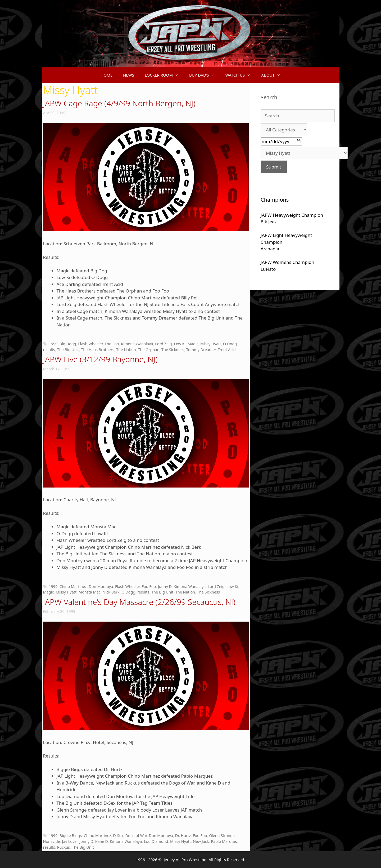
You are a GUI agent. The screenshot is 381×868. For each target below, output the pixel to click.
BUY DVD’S (205, 75)
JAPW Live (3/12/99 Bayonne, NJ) (100, 359)
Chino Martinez (73, 586)
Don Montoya (101, 586)
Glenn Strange (222, 836)
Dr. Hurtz (183, 836)
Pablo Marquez (224, 841)
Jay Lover (70, 841)
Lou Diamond (156, 841)
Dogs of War (136, 836)
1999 (53, 344)
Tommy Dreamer (201, 350)
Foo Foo (112, 344)
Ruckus (63, 847)
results (49, 350)
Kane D (102, 841)
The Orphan (149, 350)
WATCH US (241, 75)
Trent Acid (227, 350)
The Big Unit (68, 350)
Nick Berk (111, 592)
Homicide (52, 841)
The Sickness (173, 350)
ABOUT (273, 75)
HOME (106, 75)
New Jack (201, 841)
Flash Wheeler (90, 344)
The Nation (126, 350)
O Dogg (230, 344)
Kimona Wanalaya (137, 344)
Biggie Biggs (71, 836)
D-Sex (118, 836)
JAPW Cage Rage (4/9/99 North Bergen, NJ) (119, 103)
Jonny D (165, 586)
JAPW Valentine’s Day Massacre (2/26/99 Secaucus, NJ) (139, 602)
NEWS (129, 75)
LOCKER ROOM (164, 75)
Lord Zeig (164, 344)
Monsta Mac (90, 592)
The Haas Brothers (97, 350)
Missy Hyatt (211, 344)
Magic (193, 344)
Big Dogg (68, 344)
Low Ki (180, 344)
